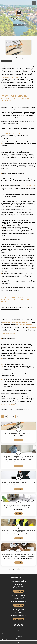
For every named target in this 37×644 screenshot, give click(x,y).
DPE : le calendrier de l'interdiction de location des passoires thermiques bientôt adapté (19, 506)
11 (11, 569)
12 (13, 569)
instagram (22, 625)
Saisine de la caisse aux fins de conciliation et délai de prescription (19, 531)
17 (26, 569)
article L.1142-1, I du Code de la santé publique (13, 134)
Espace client (18, 642)
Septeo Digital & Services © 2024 (10, 639)
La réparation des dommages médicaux (18, 433)
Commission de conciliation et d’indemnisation (15, 323)
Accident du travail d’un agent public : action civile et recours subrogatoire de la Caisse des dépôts (19, 555)
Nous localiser (19, 591)
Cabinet (2, 630)
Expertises (3, 632)
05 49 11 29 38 (20, 600)
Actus (18, 633)
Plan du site (3, 637)
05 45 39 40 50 (19, 25)
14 (18, 569)
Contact (3, 635)
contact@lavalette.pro (20, 588)
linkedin (18, 625)
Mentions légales (20, 637)
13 (16, 569)
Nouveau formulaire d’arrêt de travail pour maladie (18, 482)
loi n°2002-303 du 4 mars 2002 (11, 78)
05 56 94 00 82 (20, 614)
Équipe (18, 630)
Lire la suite (19, 440)
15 (21, 569)
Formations (3, 633)
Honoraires (19, 635)
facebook (15, 625)
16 (24, 569)
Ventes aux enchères (21, 632)
